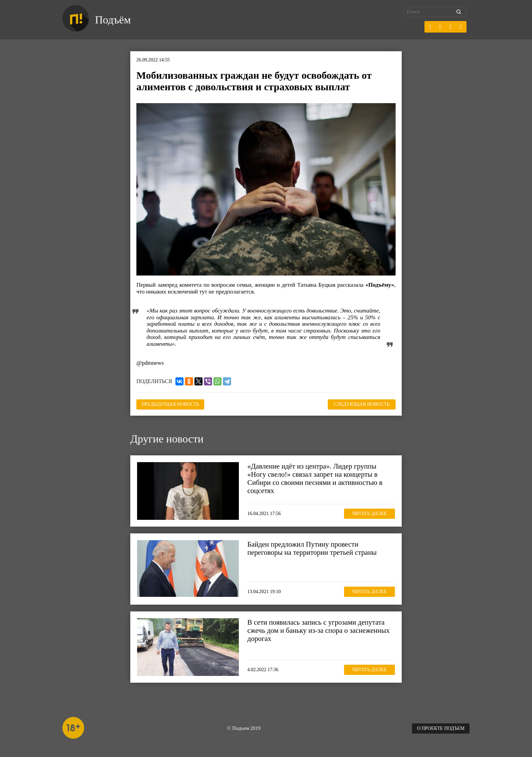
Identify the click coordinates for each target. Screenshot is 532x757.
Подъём (113, 20)
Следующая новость (362, 404)
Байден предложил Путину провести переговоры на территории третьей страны (312, 548)
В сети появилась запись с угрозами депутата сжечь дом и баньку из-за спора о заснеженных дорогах (318, 630)
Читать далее (369, 514)
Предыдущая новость (170, 404)
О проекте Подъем (441, 728)
